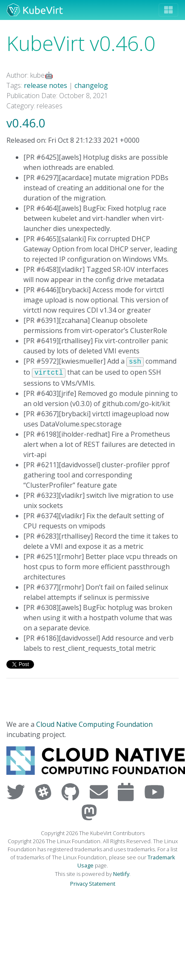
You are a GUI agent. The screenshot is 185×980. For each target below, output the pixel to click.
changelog (91, 85)
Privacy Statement (93, 884)
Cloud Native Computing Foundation (94, 724)
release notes (46, 85)
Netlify (121, 874)
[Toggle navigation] (168, 10)
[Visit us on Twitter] (18, 792)
